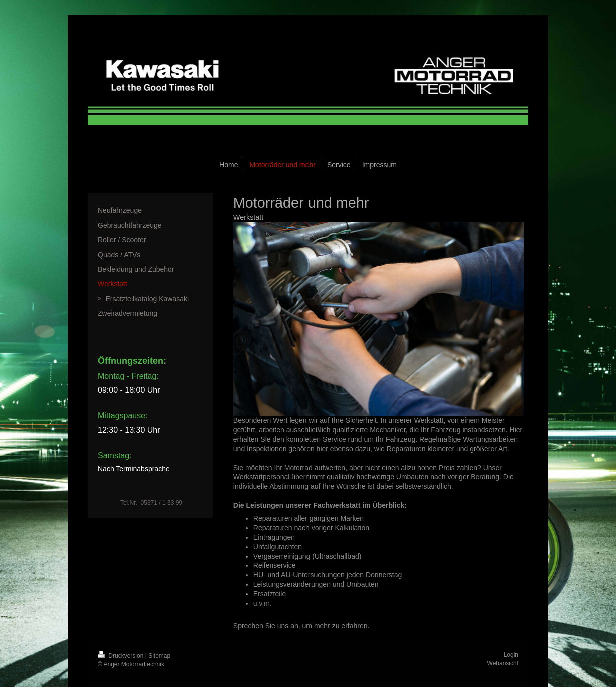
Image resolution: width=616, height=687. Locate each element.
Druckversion (121, 656)
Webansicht (503, 663)
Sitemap (159, 656)
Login (511, 655)
